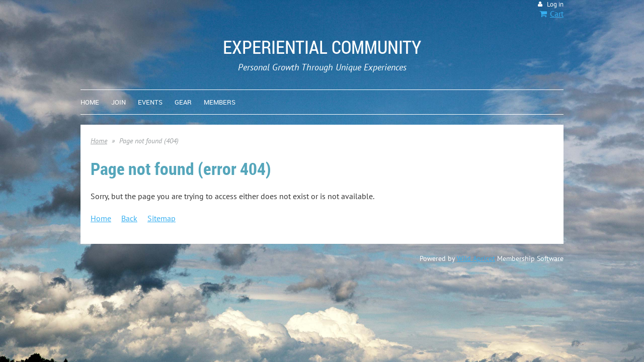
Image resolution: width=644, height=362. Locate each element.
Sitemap (162, 218)
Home (99, 141)
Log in (555, 4)
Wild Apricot (476, 258)
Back (129, 218)
